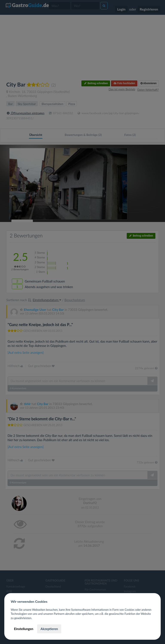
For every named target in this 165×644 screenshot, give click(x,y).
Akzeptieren (49, 629)
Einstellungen (24, 629)
